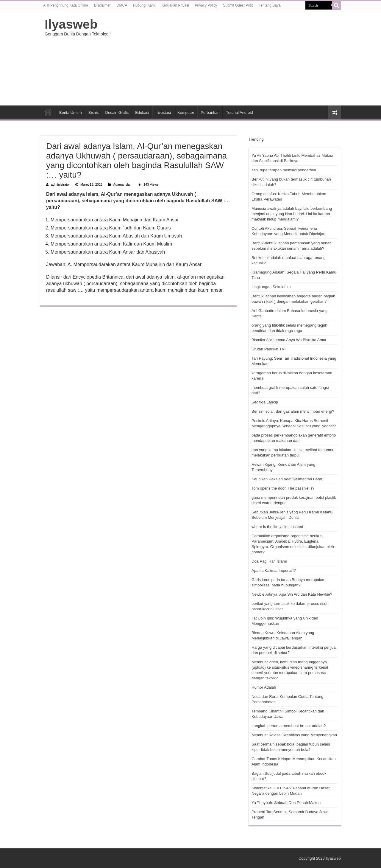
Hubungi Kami (144, 5)
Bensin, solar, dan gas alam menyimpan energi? (293, 411)
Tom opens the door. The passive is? (283, 488)
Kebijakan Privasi (175, 5)
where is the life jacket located (277, 527)
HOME (48, 112)
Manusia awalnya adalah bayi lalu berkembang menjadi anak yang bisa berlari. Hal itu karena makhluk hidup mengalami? (292, 214)
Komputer (186, 112)
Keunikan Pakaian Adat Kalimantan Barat (287, 479)
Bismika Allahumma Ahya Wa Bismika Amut (289, 340)
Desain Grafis (117, 112)
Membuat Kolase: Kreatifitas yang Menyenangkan (294, 735)
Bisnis (94, 112)
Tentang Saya (270, 5)
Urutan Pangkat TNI (269, 349)
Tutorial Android (239, 112)
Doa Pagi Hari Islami (269, 561)
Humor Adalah (264, 687)
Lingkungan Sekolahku (271, 287)
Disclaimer (102, 5)
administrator (60, 184)
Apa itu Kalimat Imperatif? (274, 570)
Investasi (163, 112)
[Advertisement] (228, 58)
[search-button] (336, 5)
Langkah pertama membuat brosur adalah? (289, 726)
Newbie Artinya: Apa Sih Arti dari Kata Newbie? (292, 594)
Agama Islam (123, 184)
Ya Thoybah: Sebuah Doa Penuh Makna (286, 803)
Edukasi (142, 112)
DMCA (122, 5)
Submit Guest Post (238, 5)
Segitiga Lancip (265, 402)
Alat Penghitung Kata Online (66, 5)
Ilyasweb (71, 24)
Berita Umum (71, 112)
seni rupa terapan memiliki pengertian (284, 170)
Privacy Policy (206, 5)
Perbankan (210, 112)
